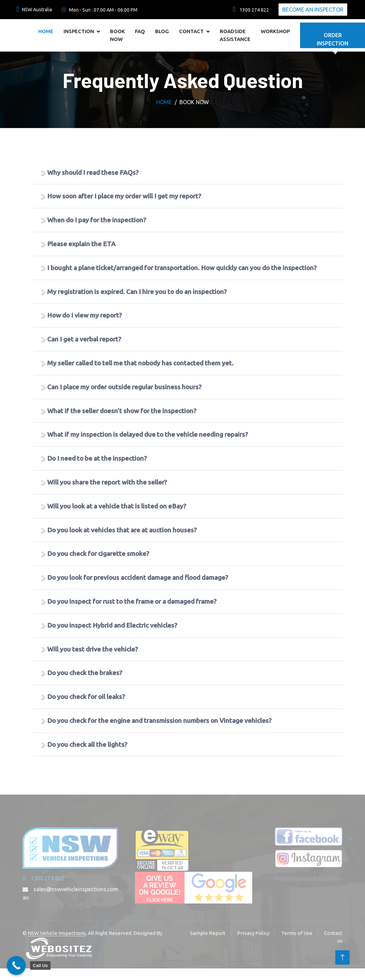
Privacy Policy (253, 933)
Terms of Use (297, 933)
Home (46, 31)
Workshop (275, 31)
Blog (162, 31)
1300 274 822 (43, 878)
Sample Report (208, 933)
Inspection (79, 31)
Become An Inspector (313, 10)
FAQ (140, 31)
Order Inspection (333, 40)
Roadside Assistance (235, 35)
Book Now (117, 35)
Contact (191, 31)
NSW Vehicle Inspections (57, 933)
